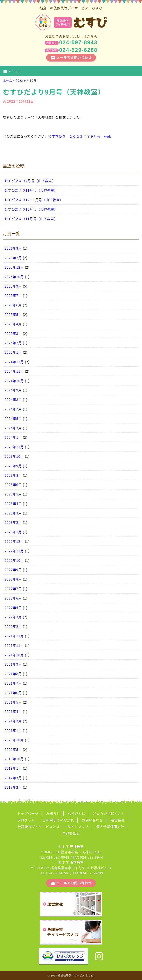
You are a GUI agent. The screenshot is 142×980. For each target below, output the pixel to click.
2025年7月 (13, 295)
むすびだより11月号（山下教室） (31, 219)
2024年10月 (14, 381)
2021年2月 (13, 721)
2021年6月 (13, 693)
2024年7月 (13, 409)
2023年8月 (13, 475)
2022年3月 (13, 617)
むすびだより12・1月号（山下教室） (34, 200)
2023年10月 (14, 456)
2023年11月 (14, 447)
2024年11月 (14, 371)
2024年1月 (13, 437)
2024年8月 (13, 399)
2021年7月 (13, 683)
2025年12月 (14, 267)
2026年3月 (13, 248)
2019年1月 (13, 768)
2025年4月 (13, 324)
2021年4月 (13, 711)
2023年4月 (13, 504)
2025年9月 (13, 286)
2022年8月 (13, 579)
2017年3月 (13, 778)
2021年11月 (14, 645)
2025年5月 (13, 314)
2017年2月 (13, 787)
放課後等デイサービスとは (39, 827)
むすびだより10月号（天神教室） (31, 209)
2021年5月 (13, 702)
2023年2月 (13, 522)
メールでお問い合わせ (71, 57)
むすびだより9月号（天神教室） (54, 92)
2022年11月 (14, 551)
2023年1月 (13, 532)
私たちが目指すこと (109, 813)
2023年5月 (13, 494)
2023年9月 (13, 466)
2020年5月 (13, 749)
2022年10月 (14, 560)
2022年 (21, 81)
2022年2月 (13, 626)
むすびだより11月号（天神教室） (31, 190)
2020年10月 (14, 740)
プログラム (26, 820)
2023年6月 (13, 485)
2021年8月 (13, 674)
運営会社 (118, 820)
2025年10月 (14, 277)
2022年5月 (13, 608)
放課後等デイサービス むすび (76, 975)
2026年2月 (13, 258)
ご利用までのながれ (58, 820)
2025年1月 (13, 352)
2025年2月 (13, 343)
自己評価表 (71, 833)
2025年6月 (13, 305)
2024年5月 (13, 418)
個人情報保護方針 (110, 827)
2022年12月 (14, 541)
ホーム (8, 81)
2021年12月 (14, 636)
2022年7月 (13, 589)
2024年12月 (14, 362)
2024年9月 (13, 390)
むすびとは (77, 813)
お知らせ (53, 813)
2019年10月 (14, 759)
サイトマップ (78, 827)
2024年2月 (13, 428)
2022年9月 (13, 570)
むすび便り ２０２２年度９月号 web (80, 136)
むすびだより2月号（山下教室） (30, 181)
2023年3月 (13, 513)
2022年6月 (13, 598)
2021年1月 (13, 730)
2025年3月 (13, 333)
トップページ (28, 813)
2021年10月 (14, 655)
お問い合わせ (92, 820)
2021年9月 (13, 664)
